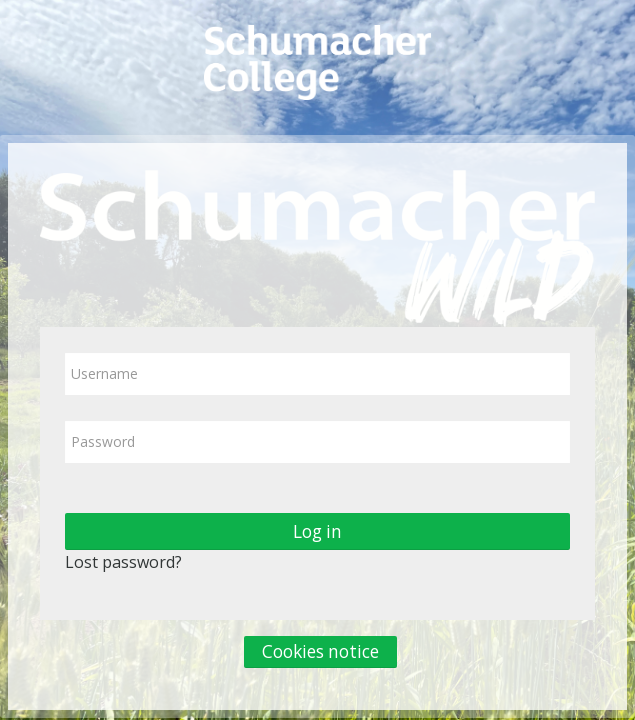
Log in (317, 531)
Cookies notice (320, 651)
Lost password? (123, 562)
